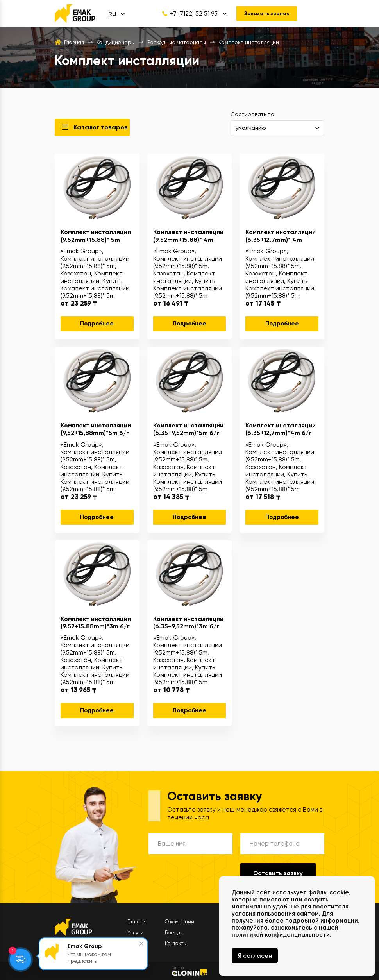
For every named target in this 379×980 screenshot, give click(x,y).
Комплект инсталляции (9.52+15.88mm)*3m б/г (96, 622)
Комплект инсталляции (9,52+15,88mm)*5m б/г (96, 429)
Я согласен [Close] (255, 956)
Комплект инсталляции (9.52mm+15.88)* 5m (96, 236)
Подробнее (97, 324)
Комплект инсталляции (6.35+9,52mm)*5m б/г (188, 429)
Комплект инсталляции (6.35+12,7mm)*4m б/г (281, 429)
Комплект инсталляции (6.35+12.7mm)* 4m (281, 236)
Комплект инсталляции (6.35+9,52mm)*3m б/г (188, 622)
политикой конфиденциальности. (282, 935)
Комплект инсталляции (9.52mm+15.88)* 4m (188, 236)
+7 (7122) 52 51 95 (188, 14)
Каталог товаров (101, 127)
